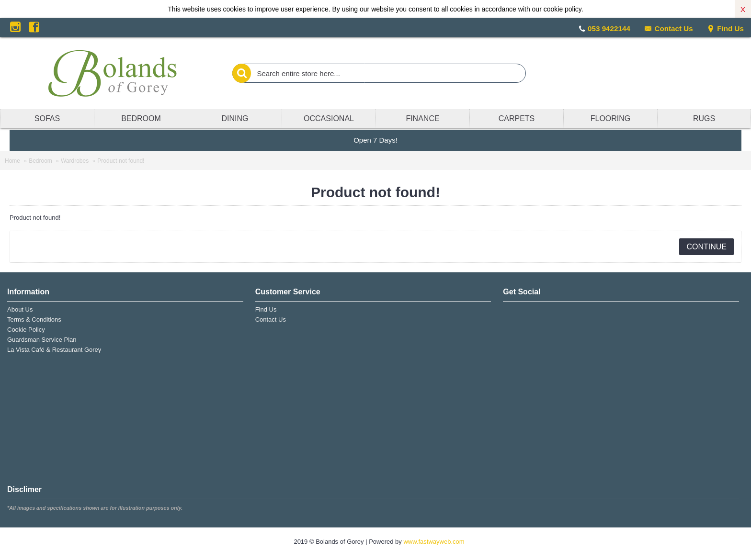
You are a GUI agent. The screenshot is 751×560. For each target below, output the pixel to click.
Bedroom (40, 161)
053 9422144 (609, 28)
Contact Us (668, 28)
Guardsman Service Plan (42, 340)
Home (12, 161)
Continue (706, 247)
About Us (20, 309)
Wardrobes (75, 161)
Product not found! (121, 161)
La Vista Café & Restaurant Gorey (54, 350)
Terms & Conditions (34, 319)
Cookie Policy (26, 330)
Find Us (725, 28)
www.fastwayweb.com (434, 542)
